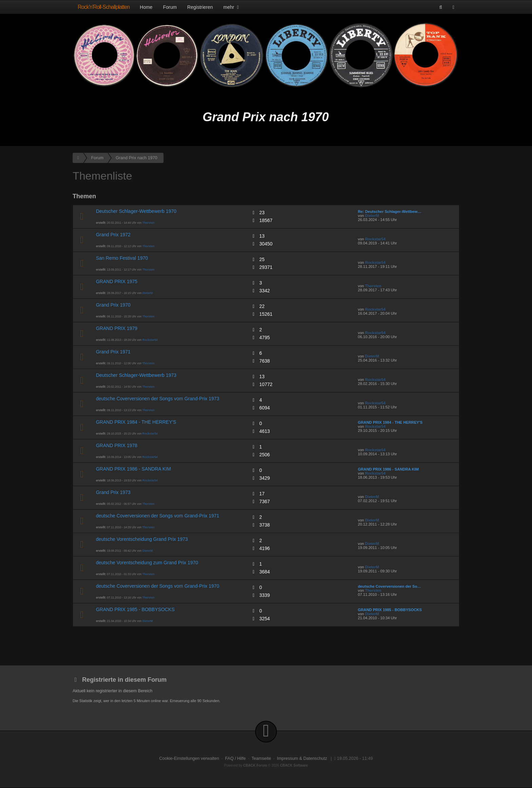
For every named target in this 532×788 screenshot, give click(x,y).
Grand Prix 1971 (113, 352)
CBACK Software (294, 765)
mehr (232, 7)
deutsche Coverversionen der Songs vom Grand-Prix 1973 (158, 399)
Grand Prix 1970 (113, 305)
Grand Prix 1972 (113, 235)
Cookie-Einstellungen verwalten (189, 758)
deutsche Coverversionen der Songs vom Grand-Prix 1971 (158, 516)
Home (146, 7)
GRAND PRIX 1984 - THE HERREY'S (136, 422)
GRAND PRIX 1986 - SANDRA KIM (134, 469)
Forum (170, 7)
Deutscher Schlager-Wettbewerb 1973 (136, 375)
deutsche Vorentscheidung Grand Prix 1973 (142, 539)
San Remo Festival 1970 (122, 258)
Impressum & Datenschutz (302, 758)
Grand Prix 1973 (113, 492)
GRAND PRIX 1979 (117, 328)
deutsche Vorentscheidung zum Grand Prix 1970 (147, 563)
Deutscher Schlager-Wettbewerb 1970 (136, 211)
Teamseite (261, 758)
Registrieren (200, 7)
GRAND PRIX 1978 (117, 445)
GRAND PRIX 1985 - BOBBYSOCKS (135, 609)
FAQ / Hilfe (235, 758)
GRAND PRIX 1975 (117, 281)
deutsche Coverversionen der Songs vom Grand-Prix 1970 (158, 586)
